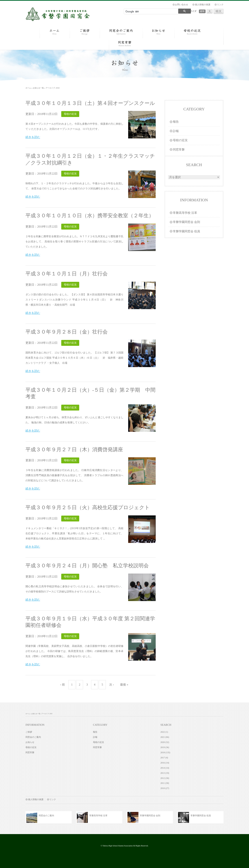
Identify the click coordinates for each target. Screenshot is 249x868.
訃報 (174, 131)
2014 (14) (165, 768)
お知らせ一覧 (38, 88)
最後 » (124, 685)
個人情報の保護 (203, 5)
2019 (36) (165, 747)
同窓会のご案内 (33, 737)
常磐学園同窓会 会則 (185, 222)
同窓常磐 (177, 150)
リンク (220, 5)
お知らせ (30, 742)
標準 (202, 11)
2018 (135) (165, 752)
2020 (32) (165, 742)
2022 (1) (164, 732)
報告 (174, 122)
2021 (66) (165, 737)
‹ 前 (63, 685)
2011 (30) (165, 783)
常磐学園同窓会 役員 (185, 231)
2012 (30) (165, 778)
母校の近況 (179, 140)
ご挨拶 (29, 732)
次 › (112, 685)
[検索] (150, 12)
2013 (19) (165, 773)
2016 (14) (165, 763)
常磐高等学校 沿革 (183, 213)
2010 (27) (165, 788)
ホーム (28, 88)
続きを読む (33, 137)
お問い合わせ (182, 5)
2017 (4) (164, 758)
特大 (219, 11)
